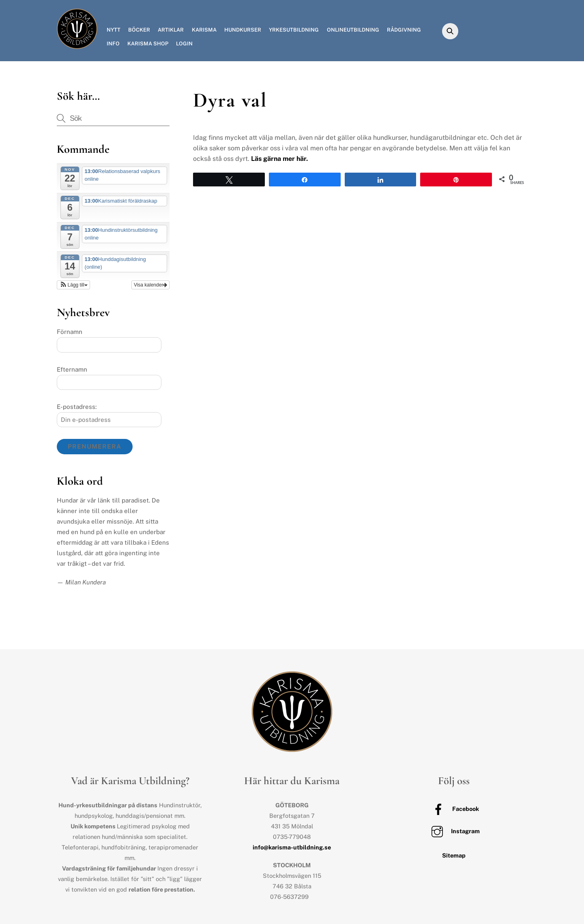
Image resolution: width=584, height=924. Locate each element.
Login (184, 44)
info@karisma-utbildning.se (292, 847)
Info (113, 44)
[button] (73, 285)
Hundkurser (243, 30)
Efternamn (72, 369)
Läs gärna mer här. (279, 159)
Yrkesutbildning (294, 30)
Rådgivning (404, 30)
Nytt (114, 30)
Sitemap (454, 855)
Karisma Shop (148, 44)
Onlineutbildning (353, 30)
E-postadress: (77, 407)
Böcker (139, 30)
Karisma (204, 30)
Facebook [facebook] (454, 809)
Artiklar (171, 30)
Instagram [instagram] (454, 831)
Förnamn (70, 332)
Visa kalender (151, 285)
